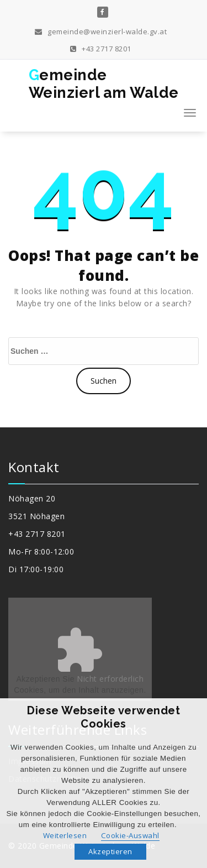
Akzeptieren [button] (110, 851)
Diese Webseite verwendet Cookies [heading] (104, 717)
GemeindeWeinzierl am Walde (104, 84)
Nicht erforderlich (110, 679)
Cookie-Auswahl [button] (130, 835)
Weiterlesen (65, 835)
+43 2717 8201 (101, 47)
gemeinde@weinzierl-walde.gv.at (101, 30)
